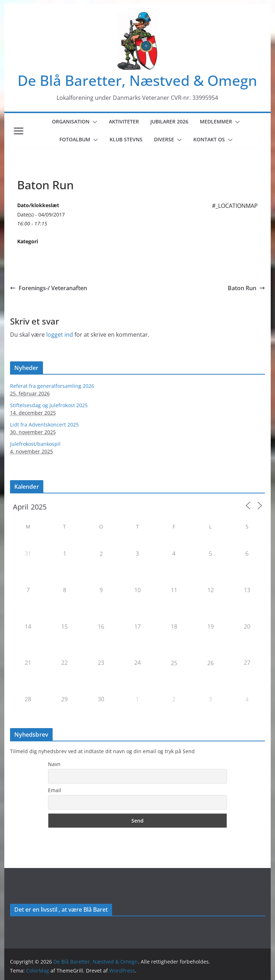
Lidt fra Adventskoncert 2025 (44, 425)
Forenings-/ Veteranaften (49, 288)
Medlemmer (216, 121)
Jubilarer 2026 (169, 121)
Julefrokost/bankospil (35, 444)
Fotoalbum (75, 139)
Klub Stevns (126, 139)
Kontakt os (209, 139)
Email (55, 790)
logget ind (60, 335)
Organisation (71, 121)
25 (174, 663)
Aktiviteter (124, 121)
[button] (93, 122)
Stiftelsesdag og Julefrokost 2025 (49, 405)
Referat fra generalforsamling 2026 (52, 386)
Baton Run (246, 288)
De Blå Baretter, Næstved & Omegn (137, 80)
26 (211, 663)
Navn (54, 764)
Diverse (164, 139)
